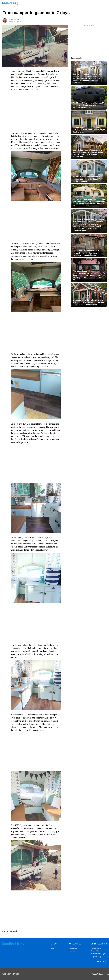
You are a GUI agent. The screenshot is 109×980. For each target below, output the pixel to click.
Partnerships (73, 948)
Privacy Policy (95, 951)
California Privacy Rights (98, 954)
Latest (53, 948)
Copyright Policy (96, 957)
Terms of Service (96, 948)
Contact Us (72, 951)
